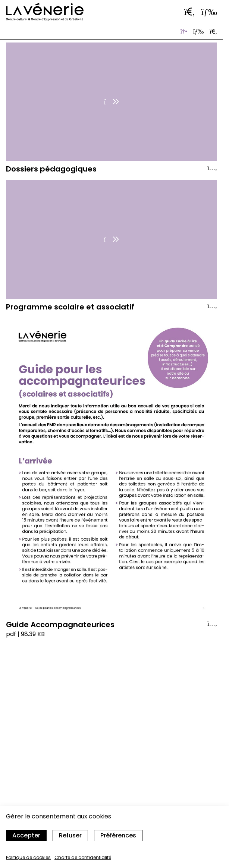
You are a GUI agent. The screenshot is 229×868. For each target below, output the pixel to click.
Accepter (26, 835)
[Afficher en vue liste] (198, 32)
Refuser (70, 835)
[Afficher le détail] (212, 168)
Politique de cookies (28, 857)
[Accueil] (45, 12)
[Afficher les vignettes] (184, 32)
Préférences (118, 835)
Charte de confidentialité (83, 857)
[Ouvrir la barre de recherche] (190, 12)
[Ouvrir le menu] (209, 12)
